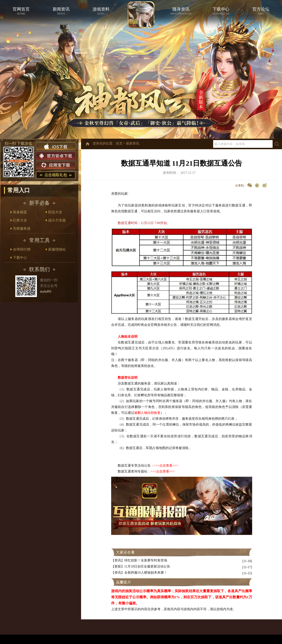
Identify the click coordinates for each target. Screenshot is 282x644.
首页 (119, 143)
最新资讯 (133, 143)
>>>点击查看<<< (163, 471)
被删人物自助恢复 (147, 413)
